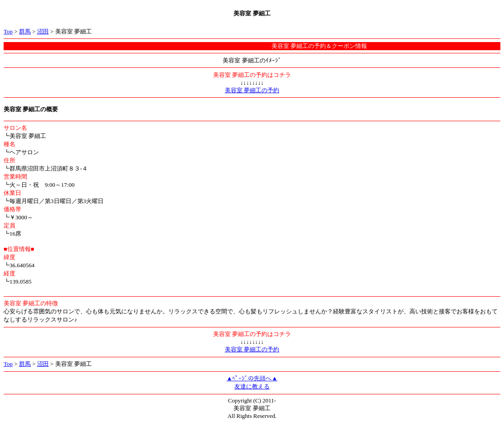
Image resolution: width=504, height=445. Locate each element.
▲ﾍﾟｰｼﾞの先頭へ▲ (252, 378)
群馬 (25, 31)
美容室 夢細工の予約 (252, 90)
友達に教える (252, 386)
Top (8, 31)
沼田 (43, 31)
